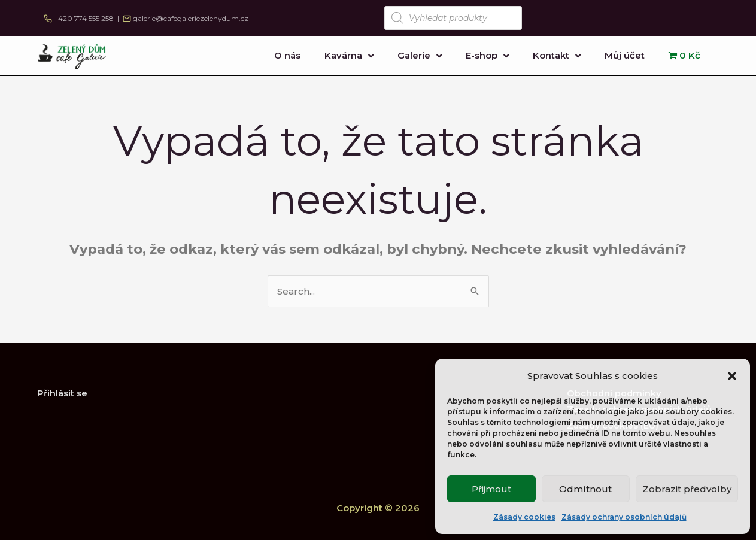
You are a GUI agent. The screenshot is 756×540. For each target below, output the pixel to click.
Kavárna (349, 56)
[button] (732, 376)
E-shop (487, 56)
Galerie (420, 56)
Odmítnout (585, 489)
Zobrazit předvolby (687, 489)
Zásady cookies (524, 517)
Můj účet (625, 55)
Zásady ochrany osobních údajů (624, 517)
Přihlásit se (62, 393)
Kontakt (557, 56)
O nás (287, 55)
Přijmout (491, 489)
